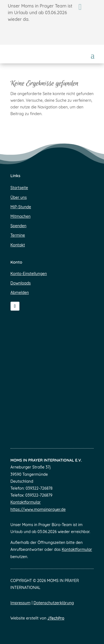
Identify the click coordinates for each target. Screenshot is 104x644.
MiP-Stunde (21, 207)
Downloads (21, 283)
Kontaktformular (26, 502)
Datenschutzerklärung (54, 603)
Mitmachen (21, 216)
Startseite (19, 188)
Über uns (19, 197)
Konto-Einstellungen (29, 274)
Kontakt (18, 245)
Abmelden (20, 293)
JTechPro (56, 618)
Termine (18, 235)
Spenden (19, 226)
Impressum (21, 603)
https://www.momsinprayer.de (38, 509)
